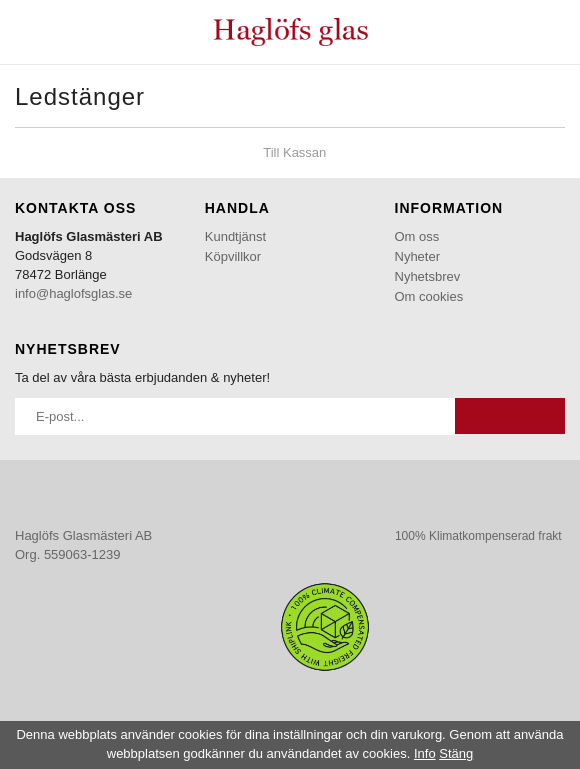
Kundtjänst (235, 236)
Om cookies (429, 296)
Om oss (417, 236)
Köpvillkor (233, 256)
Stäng (456, 753)
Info (425, 753)
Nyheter (418, 256)
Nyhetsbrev (428, 276)
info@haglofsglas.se (73, 293)
